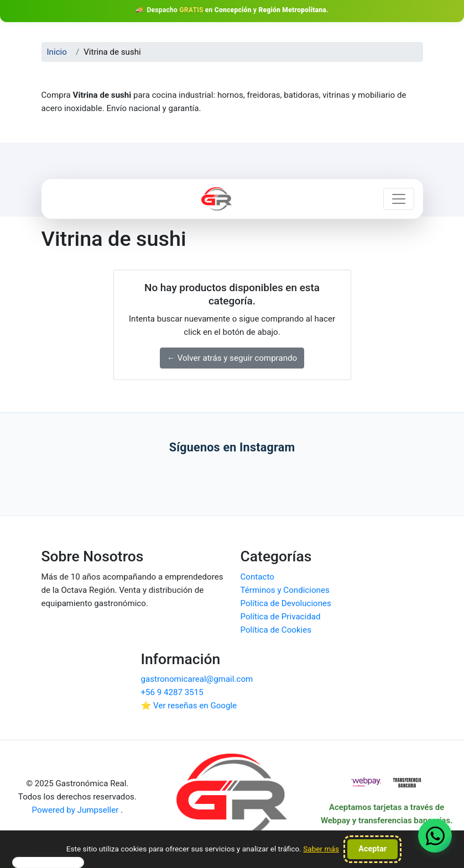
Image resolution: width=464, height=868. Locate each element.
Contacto (257, 577)
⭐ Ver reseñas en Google (189, 706)
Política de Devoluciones (286, 603)
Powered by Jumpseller (77, 810)
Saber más (321, 849)
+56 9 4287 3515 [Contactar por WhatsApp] (172, 692)
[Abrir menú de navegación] (399, 199)
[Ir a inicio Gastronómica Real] (216, 199)
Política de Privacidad (281, 617)
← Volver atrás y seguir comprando (232, 358)
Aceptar (372, 849)
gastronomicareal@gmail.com (197, 679)
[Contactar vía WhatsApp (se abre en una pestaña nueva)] (435, 836)
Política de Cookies (276, 630)
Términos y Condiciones (285, 590)
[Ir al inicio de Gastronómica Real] (232, 801)
